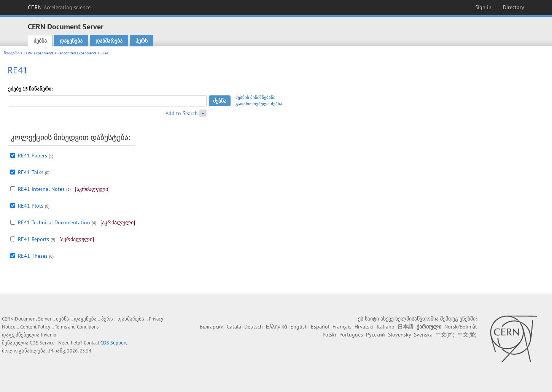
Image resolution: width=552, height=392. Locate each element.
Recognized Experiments (77, 53)
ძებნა (40, 41)
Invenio (49, 335)
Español (320, 327)
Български (212, 327)
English (299, 327)
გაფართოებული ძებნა (259, 104)
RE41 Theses (33, 256)
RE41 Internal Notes (41, 189)
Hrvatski (364, 327)
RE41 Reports (33, 239)
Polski (329, 335)
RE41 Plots (31, 206)
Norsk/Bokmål (461, 327)
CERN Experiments (38, 53)
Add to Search (182, 113)
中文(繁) (467, 335)
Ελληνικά (277, 327)
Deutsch (254, 327)
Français (342, 327)
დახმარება (109, 41)
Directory (514, 7)
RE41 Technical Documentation (54, 222)
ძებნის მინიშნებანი (255, 97)
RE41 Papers (33, 156)
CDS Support (114, 343)
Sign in (483, 7)
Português (351, 335)
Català (234, 327)
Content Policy (35, 327)
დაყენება (71, 41)
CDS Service (42, 343)
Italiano (386, 327)
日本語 (406, 327)
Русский (375, 335)
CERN (59, 7)
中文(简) (445, 335)
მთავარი (12, 53)
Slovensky (399, 335)
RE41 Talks (31, 172)
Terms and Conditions (77, 327)
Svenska (423, 335)
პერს (142, 41)
